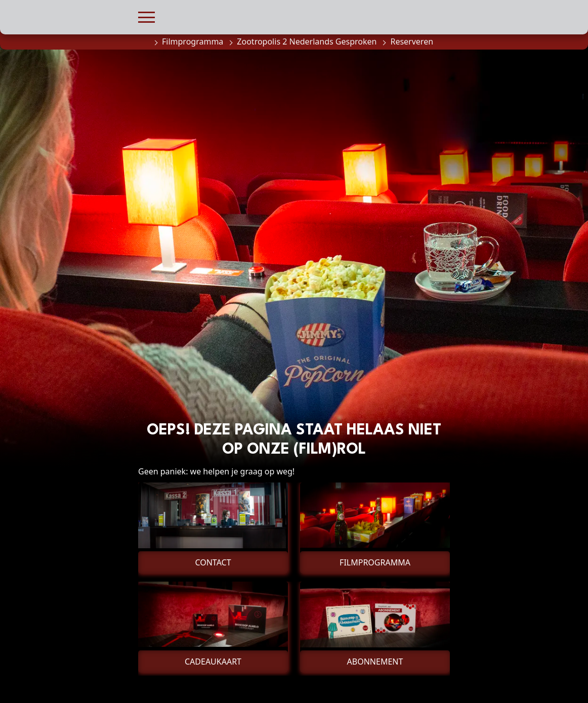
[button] (146, 16)
